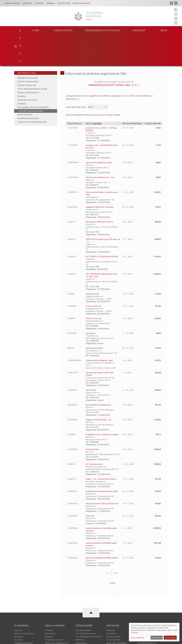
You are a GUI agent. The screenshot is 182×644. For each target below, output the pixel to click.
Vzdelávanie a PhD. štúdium (102, 30)
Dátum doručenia (132, 92)
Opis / (89, 92)
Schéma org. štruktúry (25, 602)
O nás (36, 30)
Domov (19, 30)
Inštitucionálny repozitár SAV (151, 599)
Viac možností (137, 638)
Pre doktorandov (83, 599)
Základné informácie (28, 46)
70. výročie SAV (113, 609)
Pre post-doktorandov (86, 602)
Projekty (22, 65)
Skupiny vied (64, 3)
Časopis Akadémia (146, 609)
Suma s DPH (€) (153, 92)
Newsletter (112, 602)
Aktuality (111, 599)
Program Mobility (84, 615)
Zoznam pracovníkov (28, 50)
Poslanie (18, 599)
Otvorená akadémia (147, 612)
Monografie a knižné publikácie (33, 76)
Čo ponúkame (113, 615)
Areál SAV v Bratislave (117, 612)
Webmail (51, 3)
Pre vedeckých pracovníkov (88, 606)
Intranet (39, 3)
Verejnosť (139, 30)
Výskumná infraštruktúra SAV (32, 91)
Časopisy (22, 72)
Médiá (164, 30)
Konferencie (51, 602)
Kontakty (28, 3)
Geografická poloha (23, 612)
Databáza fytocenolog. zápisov (151, 606)
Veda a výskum (63, 30)
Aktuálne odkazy (82, 3)
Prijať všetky (170, 638)
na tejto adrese (112, 83)
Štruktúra (19, 606)
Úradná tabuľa (113, 606)
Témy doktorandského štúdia (32, 57)
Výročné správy (25, 83)
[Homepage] (78, 16)
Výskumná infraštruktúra (56, 612)
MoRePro (80, 609)
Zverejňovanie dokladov (31, 80)
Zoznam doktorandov (28, 61)
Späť (112, 552)
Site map (128, 641)
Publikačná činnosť (27, 68)
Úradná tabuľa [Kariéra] (12, 3)
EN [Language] (176, 3)
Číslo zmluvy (75, 92)
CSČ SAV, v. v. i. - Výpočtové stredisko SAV (52, 641)
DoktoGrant (81, 612)
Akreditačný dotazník (28, 87)
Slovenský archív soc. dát (149, 602)
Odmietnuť (157, 638)
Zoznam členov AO (27, 54)
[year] (98, 76)
